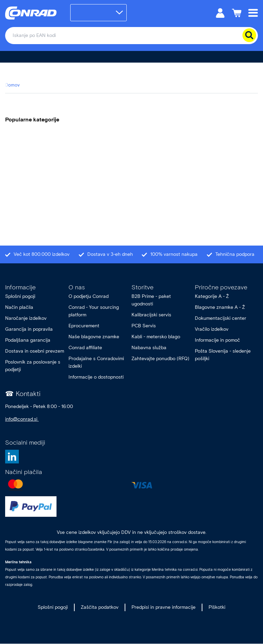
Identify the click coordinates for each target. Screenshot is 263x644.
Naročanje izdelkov (27, 318)
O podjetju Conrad (89, 296)
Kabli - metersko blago (156, 337)
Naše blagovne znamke (94, 337)
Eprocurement (84, 326)
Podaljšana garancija (28, 340)
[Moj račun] (220, 12)
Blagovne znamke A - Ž (220, 307)
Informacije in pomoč (217, 340)
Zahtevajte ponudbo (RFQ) (160, 359)
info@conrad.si (22, 419)
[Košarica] (237, 12)
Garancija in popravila (29, 329)
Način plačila (19, 307)
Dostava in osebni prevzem (35, 351)
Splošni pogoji (20, 296)
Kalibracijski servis (151, 315)
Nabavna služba (149, 348)
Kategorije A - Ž (212, 296)
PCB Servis (144, 326)
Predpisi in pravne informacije (164, 607)
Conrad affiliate (85, 348)
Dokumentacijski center (221, 318)
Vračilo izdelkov (212, 329)
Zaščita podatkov (100, 607)
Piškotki (217, 607)
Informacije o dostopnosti (96, 377)
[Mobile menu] (253, 12)
